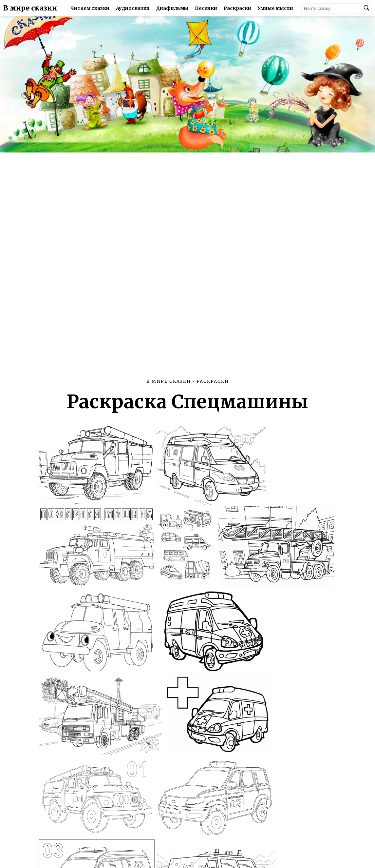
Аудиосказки (133, 8)
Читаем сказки (90, 8)
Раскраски (237, 8)
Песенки (206, 8)
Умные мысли (275, 8)
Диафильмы (172, 8)
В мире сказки (30, 8)
